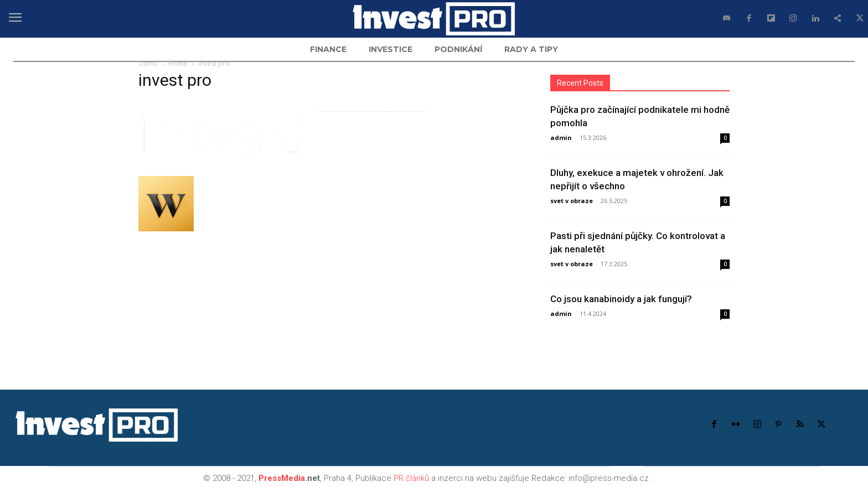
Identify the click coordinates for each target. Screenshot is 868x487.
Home (178, 63)
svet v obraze (572, 201)
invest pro (175, 80)
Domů (148, 63)
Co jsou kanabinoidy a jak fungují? (621, 299)
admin (561, 138)
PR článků (411, 478)
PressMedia (282, 478)
